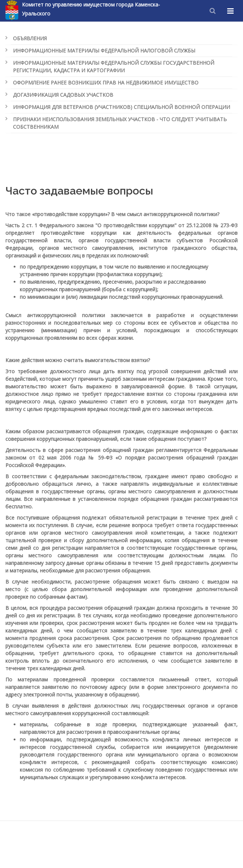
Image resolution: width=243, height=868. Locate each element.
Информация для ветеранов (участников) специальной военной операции (121, 107)
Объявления (30, 38)
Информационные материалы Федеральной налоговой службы (104, 51)
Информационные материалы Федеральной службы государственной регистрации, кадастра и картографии (114, 67)
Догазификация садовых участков (63, 95)
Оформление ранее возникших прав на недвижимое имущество (106, 83)
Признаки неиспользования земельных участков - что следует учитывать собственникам (120, 123)
